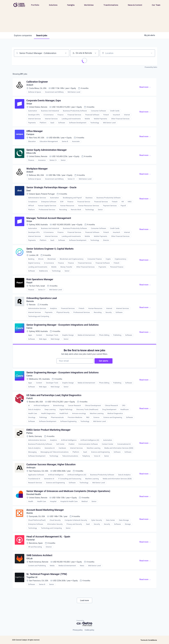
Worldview (89, 5)
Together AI (32, 577)
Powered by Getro (151, 67)
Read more (146, 88)
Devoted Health (34, 494)
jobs (42, 35)
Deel (29, 191)
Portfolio (35, 5)
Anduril (30, 85)
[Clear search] (66, 53)
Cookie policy (89, 630)
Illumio (30, 513)
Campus (30, 134)
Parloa (29, 433)
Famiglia (71, 5)
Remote (30, 301)
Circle (29, 252)
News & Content (135, 5)
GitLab (30, 558)
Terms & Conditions (149, 640)
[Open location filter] (152, 53)
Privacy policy (78, 630)
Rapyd (29, 283)
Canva (29, 328)
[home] (19, 5)
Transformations (111, 5)
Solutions (53, 5)
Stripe (29, 104)
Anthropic (31, 468)
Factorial (30, 540)
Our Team (156, 5)
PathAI (30, 398)
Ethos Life (31, 153)
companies (23, 35)
